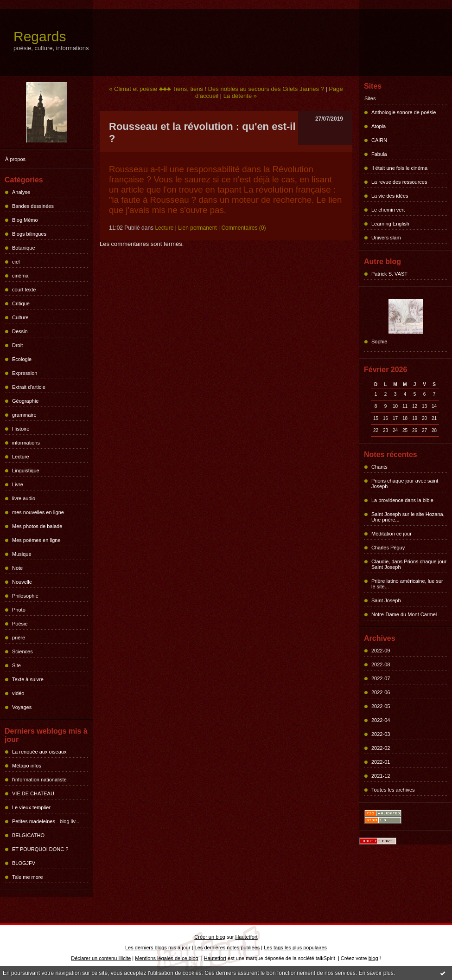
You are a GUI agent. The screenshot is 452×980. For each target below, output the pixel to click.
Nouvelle (22, 582)
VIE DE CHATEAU (33, 793)
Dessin (20, 331)
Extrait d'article (29, 387)
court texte (24, 290)
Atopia (379, 126)
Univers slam (386, 238)
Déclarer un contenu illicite (101, 958)
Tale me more (28, 877)
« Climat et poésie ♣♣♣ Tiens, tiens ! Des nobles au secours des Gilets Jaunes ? (216, 89)
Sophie (379, 342)
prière (19, 638)
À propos (15, 159)
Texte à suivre (28, 679)
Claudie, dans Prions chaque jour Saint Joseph (409, 564)
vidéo (18, 693)
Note (17, 568)
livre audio (24, 498)
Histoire (21, 429)
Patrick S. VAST (389, 274)
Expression (25, 373)
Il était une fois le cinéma (399, 168)
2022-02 (381, 748)
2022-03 (381, 734)
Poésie (20, 624)
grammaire (24, 415)
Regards (40, 36)
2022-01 (381, 762)
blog (373, 958)
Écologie (22, 359)
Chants (379, 467)
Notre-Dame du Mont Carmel (404, 614)
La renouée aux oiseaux (39, 752)
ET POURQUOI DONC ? (40, 849)
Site (16, 665)
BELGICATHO (28, 835)
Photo (19, 610)
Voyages (22, 707)
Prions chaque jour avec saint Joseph (405, 484)
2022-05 (381, 706)
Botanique (24, 248)
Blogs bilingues (29, 234)
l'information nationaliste (39, 780)
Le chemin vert (388, 210)
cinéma (20, 276)
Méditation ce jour (392, 534)
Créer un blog (210, 937)
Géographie (25, 401)
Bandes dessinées (33, 206)
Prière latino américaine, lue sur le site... (407, 584)
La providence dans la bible (402, 500)
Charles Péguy (388, 548)
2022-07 (381, 678)
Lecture (21, 457)
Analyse (21, 192)
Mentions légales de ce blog (166, 958)
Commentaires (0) (243, 228)
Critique (21, 303)
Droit (17, 345)
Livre (18, 484)
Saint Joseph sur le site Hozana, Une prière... (408, 517)
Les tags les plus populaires (295, 948)
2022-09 (381, 651)
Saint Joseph (386, 600)
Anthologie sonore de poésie (404, 112)
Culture (20, 317)
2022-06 (381, 692)
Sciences (22, 651)
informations (26, 443)
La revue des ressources (399, 182)
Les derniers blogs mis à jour (158, 948)
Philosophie (25, 596)
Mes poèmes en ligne (36, 540)
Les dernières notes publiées (227, 948)
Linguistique (26, 471)
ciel (16, 262)
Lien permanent (197, 228)
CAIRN (379, 140)
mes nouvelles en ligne (38, 512)
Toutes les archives (393, 790)
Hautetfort (246, 937)
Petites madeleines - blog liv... (46, 821)
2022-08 (381, 664)
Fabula (379, 154)
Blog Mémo (25, 220)
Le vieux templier (31, 807)
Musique (22, 554)
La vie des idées (390, 196)
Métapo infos (27, 766)
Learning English (390, 224)
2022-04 (381, 720)
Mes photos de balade (37, 526)
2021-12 (381, 776)
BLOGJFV (24, 863)
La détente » (240, 96)
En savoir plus (376, 973)
